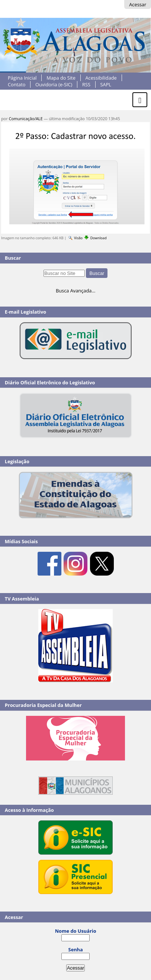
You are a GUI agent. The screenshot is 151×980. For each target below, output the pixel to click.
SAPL (106, 84)
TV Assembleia (22, 599)
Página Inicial (22, 78)
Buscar (13, 258)
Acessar (138, 4)
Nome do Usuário (76, 931)
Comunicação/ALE (26, 119)
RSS (86, 84)
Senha (76, 949)
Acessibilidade (101, 78)
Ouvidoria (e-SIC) (54, 84)
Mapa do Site (61, 78)
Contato (17, 84)
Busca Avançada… (75, 291)
